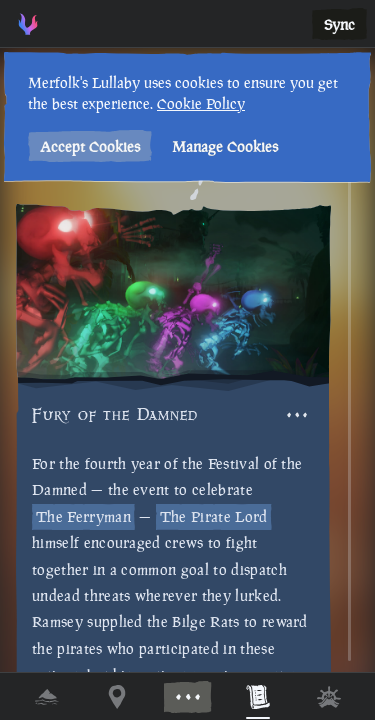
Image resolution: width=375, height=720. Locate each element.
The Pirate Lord (214, 516)
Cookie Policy (199, 103)
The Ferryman (83, 516)
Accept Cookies (88, 146)
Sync (339, 24)
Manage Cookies (223, 146)
